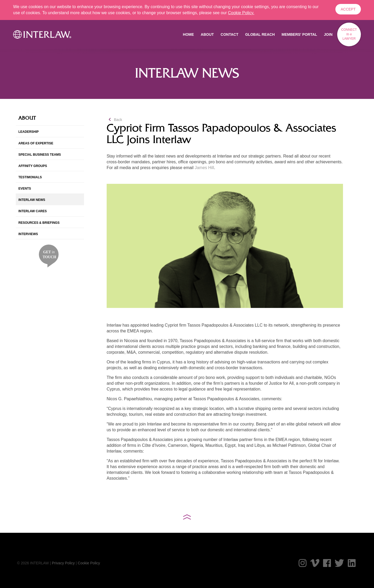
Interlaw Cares (33, 211)
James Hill (204, 168)
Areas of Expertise (36, 143)
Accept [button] (348, 9)
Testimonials (30, 177)
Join (328, 34)
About (207, 34)
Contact (229, 34)
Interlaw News (32, 200)
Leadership (28, 132)
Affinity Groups (33, 166)
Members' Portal (299, 34)
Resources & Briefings (39, 223)
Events (25, 189)
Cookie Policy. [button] (241, 13)
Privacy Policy (63, 563)
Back (114, 120)
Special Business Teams (40, 155)
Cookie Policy (89, 563)
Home (188, 34)
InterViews (28, 234)
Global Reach (260, 34)
